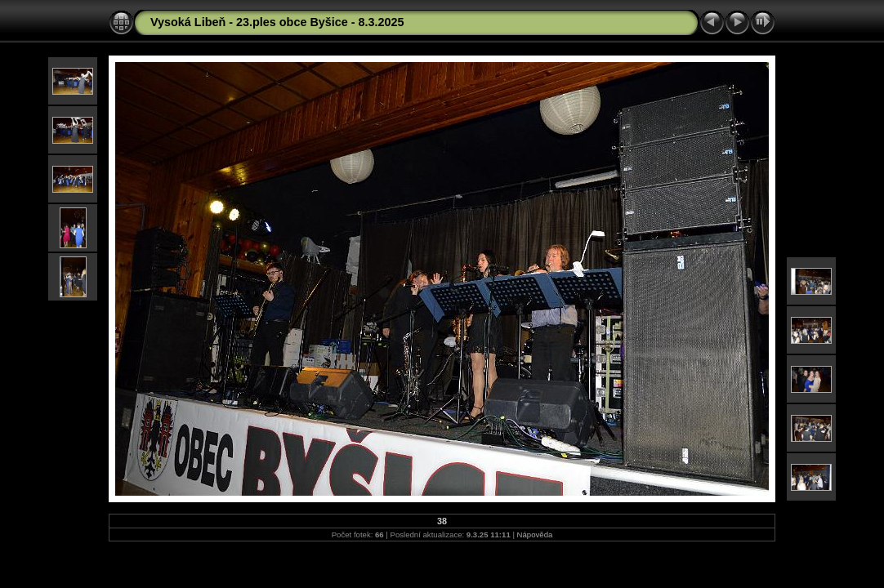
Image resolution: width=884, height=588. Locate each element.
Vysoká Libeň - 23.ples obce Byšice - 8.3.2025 (277, 22)
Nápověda (535, 535)
